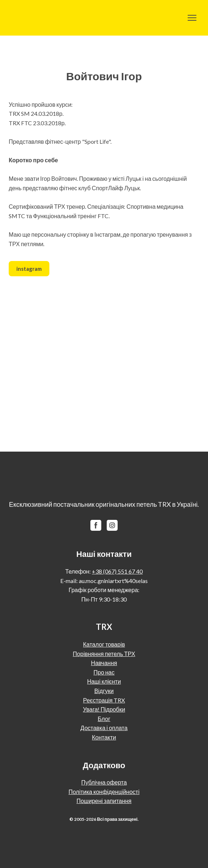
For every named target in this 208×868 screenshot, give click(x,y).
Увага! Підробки (104, 709)
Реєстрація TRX (104, 700)
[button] (29, 269)
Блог (104, 719)
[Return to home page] (26, 18)
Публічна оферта (104, 782)
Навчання (104, 663)
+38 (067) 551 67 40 (117, 571)
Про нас (104, 672)
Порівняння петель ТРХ (104, 654)
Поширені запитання (104, 801)
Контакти (104, 737)
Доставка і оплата (104, 728)
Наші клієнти (104, 681)
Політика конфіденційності (104, 792)
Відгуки (104, 691)
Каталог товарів (104, 644)
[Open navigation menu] (192, 18)
